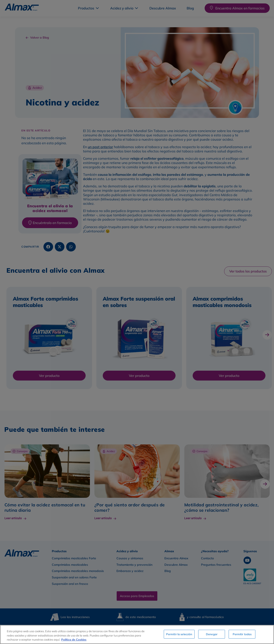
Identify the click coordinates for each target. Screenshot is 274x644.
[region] (137, 634)
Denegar (212, 634)
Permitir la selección (179, 634)
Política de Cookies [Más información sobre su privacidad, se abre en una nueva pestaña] (74, 639)
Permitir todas (242, 634)
